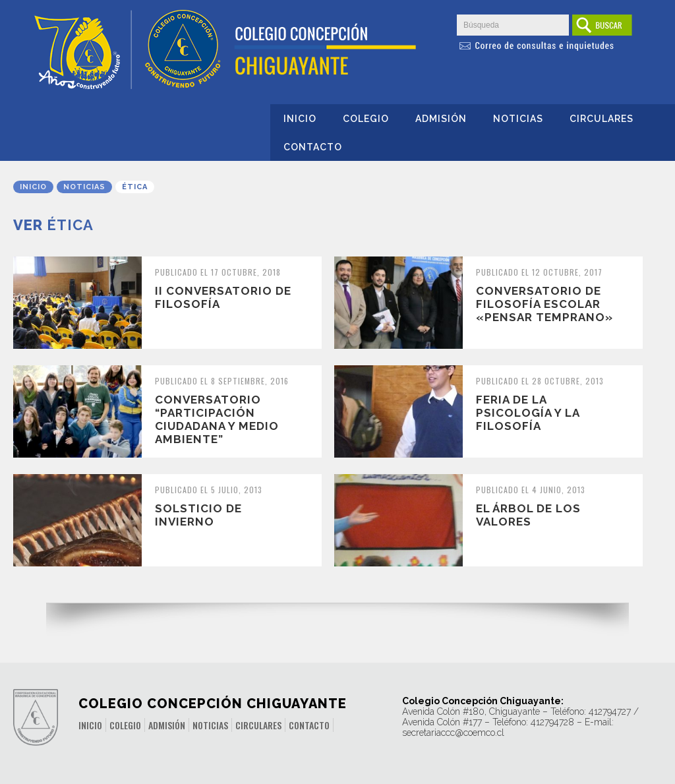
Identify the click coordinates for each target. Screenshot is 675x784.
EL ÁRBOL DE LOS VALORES (528, 515)
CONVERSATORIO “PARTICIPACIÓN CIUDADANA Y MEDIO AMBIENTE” (217, 419)
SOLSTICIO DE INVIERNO (198, 515)
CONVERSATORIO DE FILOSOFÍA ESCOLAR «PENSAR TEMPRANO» (544, 304)
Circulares (602, 119)
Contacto (313, 147)
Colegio (366, 119)
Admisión (441, 119)
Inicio (300, 119)
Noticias (518, 119)
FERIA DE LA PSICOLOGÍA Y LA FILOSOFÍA (528, 413)
